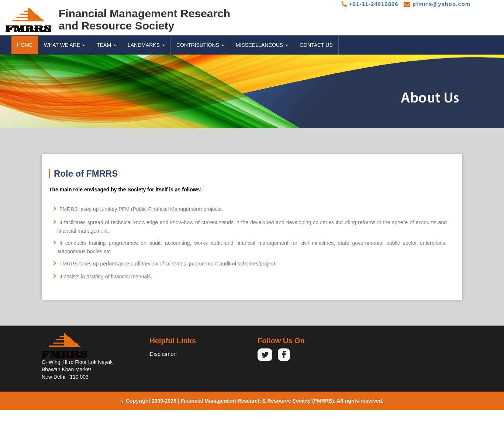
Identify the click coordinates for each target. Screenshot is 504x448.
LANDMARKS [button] (146, 45)
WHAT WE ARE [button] (65, 45)
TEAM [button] (106, 45)
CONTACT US (316, 45)
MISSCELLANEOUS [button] (262, 45)
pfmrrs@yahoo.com (437, 4)
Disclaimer (163, 354)
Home (25, 45)
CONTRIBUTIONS (200, 45)
